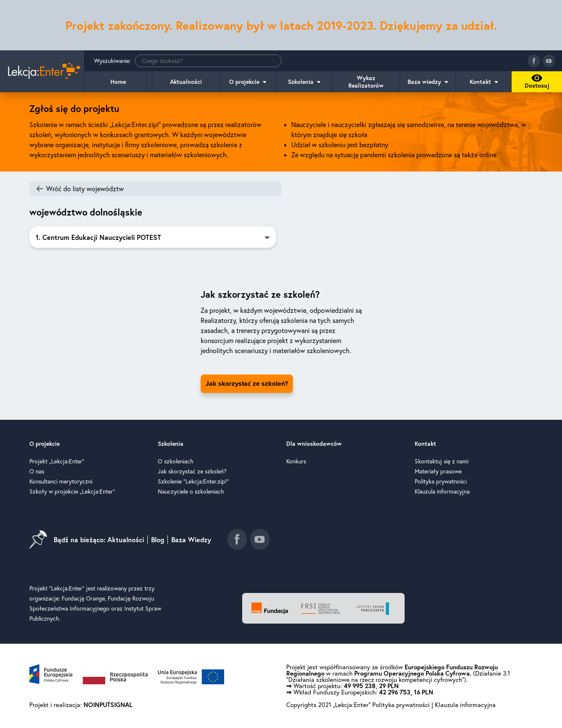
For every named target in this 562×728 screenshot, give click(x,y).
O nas (37, 471)
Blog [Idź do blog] (158, 539)
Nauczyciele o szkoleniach (191, 491)
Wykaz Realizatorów (366, 82)
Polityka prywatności (441, 481)
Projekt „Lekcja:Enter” (57, 461)
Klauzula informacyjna (442, 491)
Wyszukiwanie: (188, 61)
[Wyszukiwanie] (208, 61)
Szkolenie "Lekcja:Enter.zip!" (193, 481)
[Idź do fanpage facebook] (534, 61)
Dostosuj (536, 83)
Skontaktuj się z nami (442, 461)
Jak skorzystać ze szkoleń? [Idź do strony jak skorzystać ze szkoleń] (247, 384)
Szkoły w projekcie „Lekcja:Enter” (72, 491)
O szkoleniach (176, 461)
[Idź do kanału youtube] (549, 61)
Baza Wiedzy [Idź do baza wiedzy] (191, 539)
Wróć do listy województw (85, 189)
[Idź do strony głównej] (42, 71)
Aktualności (186, 82)
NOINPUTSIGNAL (108, 705)
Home (118, 82)
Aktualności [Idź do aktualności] (126, 539)
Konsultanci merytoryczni (61, 481)
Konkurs (296, 461)
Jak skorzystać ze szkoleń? (192, 471)
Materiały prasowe (438, 471)
